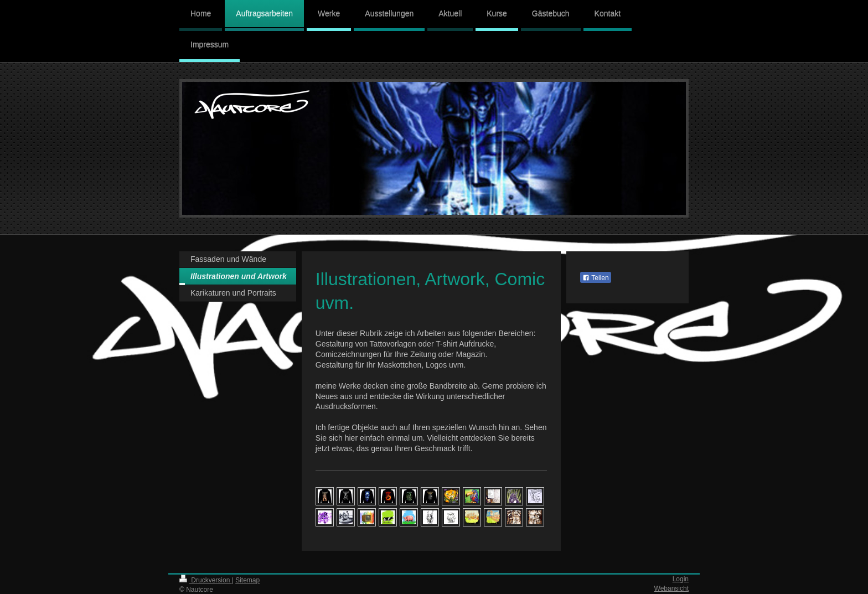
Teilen (595, 278)
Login (681, 579)
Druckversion (206, 580)
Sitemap (247, 580)
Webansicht (671, 588)
